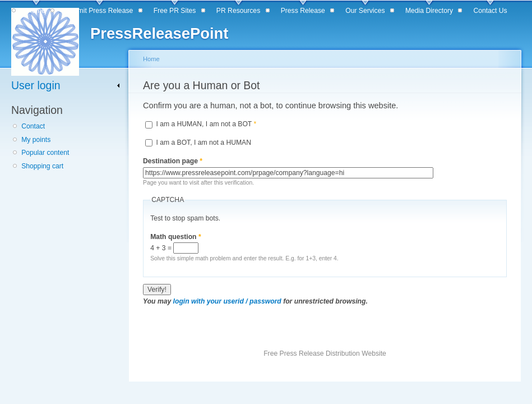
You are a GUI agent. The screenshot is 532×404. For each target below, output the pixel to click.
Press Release (303, 11)
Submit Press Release (99, 11)
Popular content (45, 153)
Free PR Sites (175, 11)
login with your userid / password (227, 301)
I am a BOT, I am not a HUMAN (203, 143)
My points (36, 140)
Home (36, 11)
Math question (176, 237)
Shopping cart (42, 166)
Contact (33, 126)
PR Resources (238, 11)
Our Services (365, 11)
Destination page (173, 161)
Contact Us (491, 11)
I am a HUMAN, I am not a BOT (206, 124)
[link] (66, 86)
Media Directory (429, 11)
